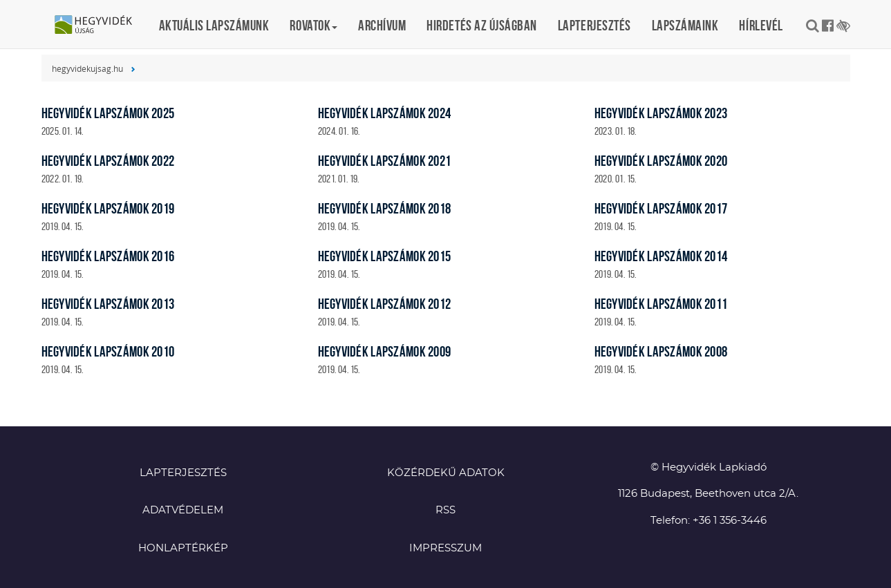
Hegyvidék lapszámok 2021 (385, 161)
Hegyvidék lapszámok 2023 (661, 113)
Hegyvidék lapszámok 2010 (108, 351)
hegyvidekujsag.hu (87, 68)
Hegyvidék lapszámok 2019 (108, 208)
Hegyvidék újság (100, 26)
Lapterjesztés (594, 25)
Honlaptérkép (183, 548)
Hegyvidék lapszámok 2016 (108, 256)
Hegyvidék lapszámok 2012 (385, 304)
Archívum (382, 25)
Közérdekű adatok (446, 473)
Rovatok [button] (313, 25)
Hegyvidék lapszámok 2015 (385, 256)
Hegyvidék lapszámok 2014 (661, 256)
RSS (445, 510)
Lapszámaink (685, 25)
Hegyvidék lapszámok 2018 (385, 208)
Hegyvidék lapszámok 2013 (108, 304)
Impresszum (445, 548)
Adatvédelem (183, 510)
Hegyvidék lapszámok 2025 (108, 113)
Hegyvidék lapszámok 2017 (661, 208)
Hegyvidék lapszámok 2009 (385, 351)
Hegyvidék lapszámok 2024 (385, 113)
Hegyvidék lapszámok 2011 (661, 304)
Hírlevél (761, 25)
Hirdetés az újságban (482, 25)
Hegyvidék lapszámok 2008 (661, 351)
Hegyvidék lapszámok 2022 (108, 161)
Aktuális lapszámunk (214, 25)
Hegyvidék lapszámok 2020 (661, 161)
